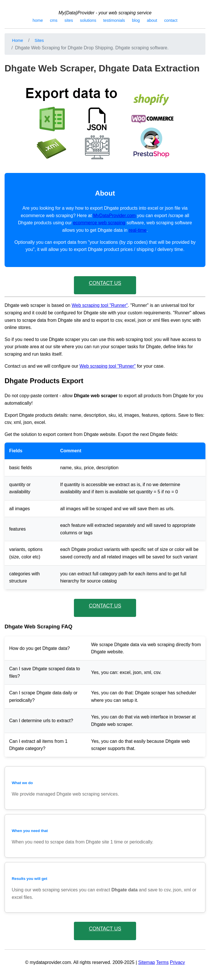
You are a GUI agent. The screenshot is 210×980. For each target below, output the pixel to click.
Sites (39, 40)
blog (136, 20)
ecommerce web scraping (99, 223)
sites (69, 20)
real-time (138, 230)
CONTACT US (105, 283)
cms (54, 20)
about (152, 20)
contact (171, 20)
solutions (88, 20)
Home (17, 40)
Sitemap (147, 962)
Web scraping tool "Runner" (100, 305)
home (38, 20)
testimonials (114, 20)
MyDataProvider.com (114, 216)
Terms (162, 962)
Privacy (177, 962)
